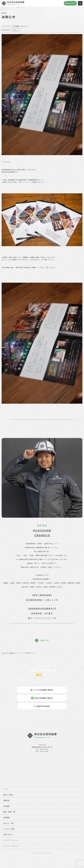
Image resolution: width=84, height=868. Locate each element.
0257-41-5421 (44, 749)
